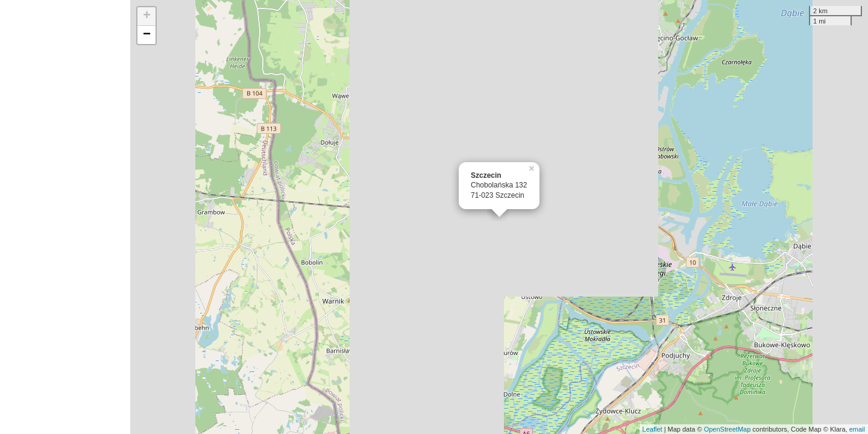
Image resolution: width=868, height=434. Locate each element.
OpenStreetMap (728, 429)
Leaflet (653, 429)
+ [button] (147, 16)
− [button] (147, 35)
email (857, 429)
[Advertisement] (65, 217)
